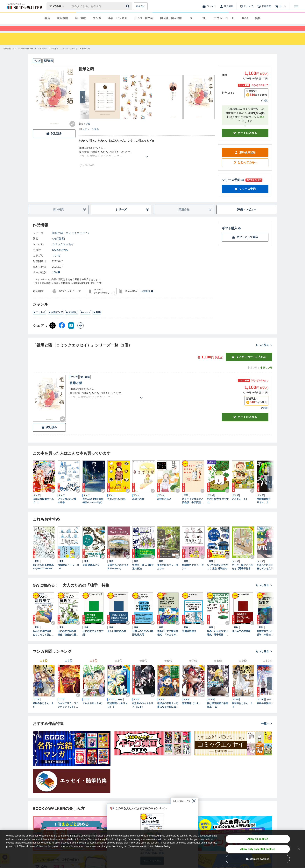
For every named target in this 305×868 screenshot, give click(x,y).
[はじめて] (247, 6)
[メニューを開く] (296, 6)
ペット (85, 319)
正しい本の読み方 (117, 638)
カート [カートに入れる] (245, 424)
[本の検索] (58, 6)
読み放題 (62, 18)
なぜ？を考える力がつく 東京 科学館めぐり (218, 574)
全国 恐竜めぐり (91, 572)
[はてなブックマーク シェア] (71, 332)
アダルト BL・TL (224, 18)
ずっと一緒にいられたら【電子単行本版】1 (242, 574)
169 (56, 279)
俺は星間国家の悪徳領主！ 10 (217, 712)
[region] (152, 849)
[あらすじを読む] (147, 159)
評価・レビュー (247, 216)
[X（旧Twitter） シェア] (53, 332)
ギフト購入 (231, 235)
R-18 (245, 18)
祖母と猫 (76, 390)
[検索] (128, 6)
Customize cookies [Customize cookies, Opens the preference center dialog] (258, 859)
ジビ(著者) (58, 246)
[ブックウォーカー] (24, 6)
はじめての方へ (245, 169)
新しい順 (266, 375)
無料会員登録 (245, 159)
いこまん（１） (240, 506)
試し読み (54, 140)
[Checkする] (72, 131)
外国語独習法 (189, 638)
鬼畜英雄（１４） (191, 710)
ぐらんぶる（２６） (93, 710)
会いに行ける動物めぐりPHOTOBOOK (43, 574)
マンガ (97, 18)
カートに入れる (245, 140)
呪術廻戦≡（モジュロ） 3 (117, 712)
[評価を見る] (89, 136)
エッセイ (39, 319)
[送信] (128, 6)
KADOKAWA (60, 257)
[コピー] (81, 332)
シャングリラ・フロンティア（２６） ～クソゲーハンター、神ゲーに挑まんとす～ (68, 712)
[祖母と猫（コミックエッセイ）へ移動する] (64, 56)
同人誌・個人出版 (171, 18)
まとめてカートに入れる (249, 364)
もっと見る (264, 352)
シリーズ (132, 217)
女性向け (72, 319)
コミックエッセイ (63, 251)
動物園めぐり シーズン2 (193, 574)
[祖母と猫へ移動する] (86, 56)
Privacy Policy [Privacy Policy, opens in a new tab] (163, 846)
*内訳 (265, 108)
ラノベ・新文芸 (144, 18)
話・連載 (80, 18)
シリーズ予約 (233, 187)
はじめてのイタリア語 (93, 640)
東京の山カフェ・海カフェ (168, 574)
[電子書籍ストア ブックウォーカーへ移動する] (18, 56)
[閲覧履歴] (264, 6)
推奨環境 (147, 298)
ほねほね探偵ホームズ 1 (43, 508)
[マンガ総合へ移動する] (42, 56)
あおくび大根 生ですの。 (218, 508)
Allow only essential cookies (258, 849)
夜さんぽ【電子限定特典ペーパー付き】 (93, 508)
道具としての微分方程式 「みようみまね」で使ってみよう (168, 640)
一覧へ (267, 731)
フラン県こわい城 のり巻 (68, 508)
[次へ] (82, 104)
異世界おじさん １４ (242, 712)
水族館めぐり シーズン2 (68, 574)
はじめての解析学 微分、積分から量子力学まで (68, 640)
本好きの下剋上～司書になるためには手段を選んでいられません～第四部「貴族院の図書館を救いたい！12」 (168, 712)
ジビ (88, 131)
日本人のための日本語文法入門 (143, 640)
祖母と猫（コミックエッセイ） (71, 240)
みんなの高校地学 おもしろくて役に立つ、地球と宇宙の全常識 (43, 640)
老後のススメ (164, 506)
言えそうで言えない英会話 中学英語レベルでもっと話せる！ (193, 508)
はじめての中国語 (241, 638)
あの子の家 (138, 506)
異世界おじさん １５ (43, 712)
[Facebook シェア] (62, 332)
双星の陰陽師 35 (265, 710)
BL (192, 18)
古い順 (252, 375)
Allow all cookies (258, 839)
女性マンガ (56, 319)
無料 (258, 18)
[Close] (299, 849)
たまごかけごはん (117, 506)
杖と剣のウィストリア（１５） (143, 712)
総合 (47, 18)
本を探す (141, 6)
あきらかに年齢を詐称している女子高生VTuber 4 (268, 574)
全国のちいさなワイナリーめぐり (118, 574)
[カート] (280, 6)
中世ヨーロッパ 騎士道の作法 (143, 574)
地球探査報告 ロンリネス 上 (267, 508)
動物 (97, 319)
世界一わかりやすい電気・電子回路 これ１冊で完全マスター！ (217, 640)
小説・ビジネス (117, 18)
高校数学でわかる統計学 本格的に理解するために (267, 640)
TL (204, 18)
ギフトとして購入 (245, 244)
